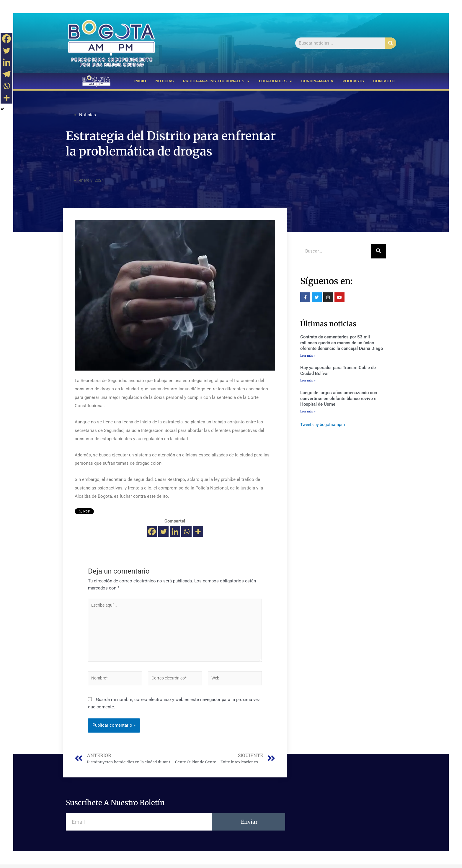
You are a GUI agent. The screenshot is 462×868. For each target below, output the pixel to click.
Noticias (88, 115)
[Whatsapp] (186, 532)
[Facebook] (152, 532)
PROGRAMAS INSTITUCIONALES (216, 81)
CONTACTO (384, 81)
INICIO (140, 81)
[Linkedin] (175, 532)
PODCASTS (353, 81)
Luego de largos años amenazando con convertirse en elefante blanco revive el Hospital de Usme (339, 399)
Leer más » (308, 355)
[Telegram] (6, 74)
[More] (198, 532)
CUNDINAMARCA (317, 81)
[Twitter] (163, 532)
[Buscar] (391, 43)
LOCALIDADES (275, 81)
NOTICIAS (164, 81)
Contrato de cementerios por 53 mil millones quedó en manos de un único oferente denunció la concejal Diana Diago (342, 343)
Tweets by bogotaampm (324, 425)
